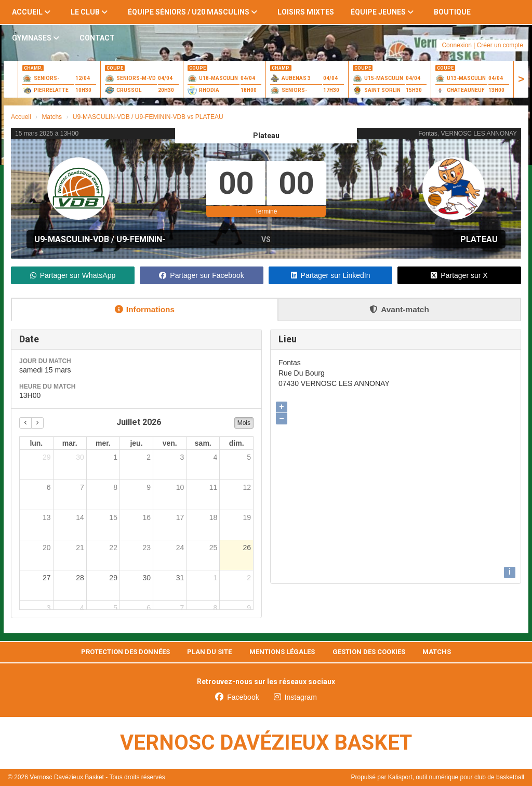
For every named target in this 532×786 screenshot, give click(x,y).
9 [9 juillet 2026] (149, 487)
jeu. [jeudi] (136, 443)
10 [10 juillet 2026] (180, 487)
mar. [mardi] (70, 443)
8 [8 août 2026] (216, 608)
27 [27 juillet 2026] (47, 578)
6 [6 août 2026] (149, 608)
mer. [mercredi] (103, 443)
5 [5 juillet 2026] (249, 457)
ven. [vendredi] (170, 443)
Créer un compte (500, 45)
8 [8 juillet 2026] (115, 487)
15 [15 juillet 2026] (113, 517)
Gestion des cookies (369, 652)
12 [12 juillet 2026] (247, 487)
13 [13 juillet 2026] (47, 517)
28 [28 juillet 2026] (80, 578)
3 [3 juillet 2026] (182, 457)
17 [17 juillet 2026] (180, 517)
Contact (97, 38)
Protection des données (125, 652)
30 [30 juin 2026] (80, 457)
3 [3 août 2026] (49, 608)
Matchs (437, 652)
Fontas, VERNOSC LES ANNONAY (468, 134)
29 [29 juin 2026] (47, 457)
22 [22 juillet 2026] (113, 548)
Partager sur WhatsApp (73, 275)
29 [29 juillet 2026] (113, 578)
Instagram (295, 697)
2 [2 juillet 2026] (149, 457)
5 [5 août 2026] (115, 608)
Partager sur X (459, 275)
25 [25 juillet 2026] (214, 548)
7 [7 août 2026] (182, 608)
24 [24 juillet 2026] (180, 548)
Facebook (237, 697)
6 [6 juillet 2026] (49, 487)
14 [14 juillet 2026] (80, 517)
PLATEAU (479, 239)
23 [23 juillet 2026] (147, 548)
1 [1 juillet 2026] (115, 457)
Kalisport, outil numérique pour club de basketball (456, 777)
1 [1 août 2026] (216, 578)
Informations (145, 309)
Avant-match (399, 309)
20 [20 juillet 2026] (47, 548)
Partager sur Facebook (201, 275)
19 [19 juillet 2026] (247, 517)
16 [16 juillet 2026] (147, 517)
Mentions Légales (282, 652)
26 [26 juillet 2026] (247, 548)
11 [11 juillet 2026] (214, 487)
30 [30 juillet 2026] (147, 578)
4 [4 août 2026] (82, 608)
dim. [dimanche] (237, 443)
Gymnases (36, 38)
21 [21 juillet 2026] (80, 548)
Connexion (456, 45)
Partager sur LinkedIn (331, 275)
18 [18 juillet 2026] (214, 517)
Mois (244, 423)
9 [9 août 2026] (249, 608)
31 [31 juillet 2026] (180, 578)
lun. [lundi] (36, 443)
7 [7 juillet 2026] (82, 487)
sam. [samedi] (203, 443)
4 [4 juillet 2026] (216, 457)
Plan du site (209, 652)
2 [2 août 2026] (249, 578)
